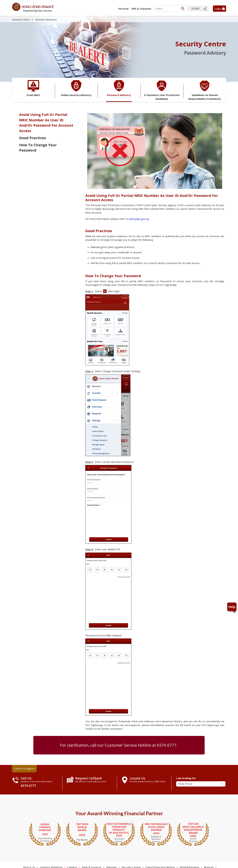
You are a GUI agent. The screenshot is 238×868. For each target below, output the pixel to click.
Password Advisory (119, 88)
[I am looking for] (201, 784)
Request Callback (89, 778)
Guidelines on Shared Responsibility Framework (205, 90)
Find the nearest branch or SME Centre (148, 782)
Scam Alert (33, 88)
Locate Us (138, 778)
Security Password (46, 19)
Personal (123, 9)
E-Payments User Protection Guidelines (162, 90)
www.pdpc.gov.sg (139, 219)
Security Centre (21, 19)
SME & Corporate (141, 9)
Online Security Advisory (76, 88)
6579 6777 (167, 745)
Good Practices (33, 138)
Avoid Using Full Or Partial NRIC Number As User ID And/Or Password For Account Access (46, 123)
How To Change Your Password (38, 147)
